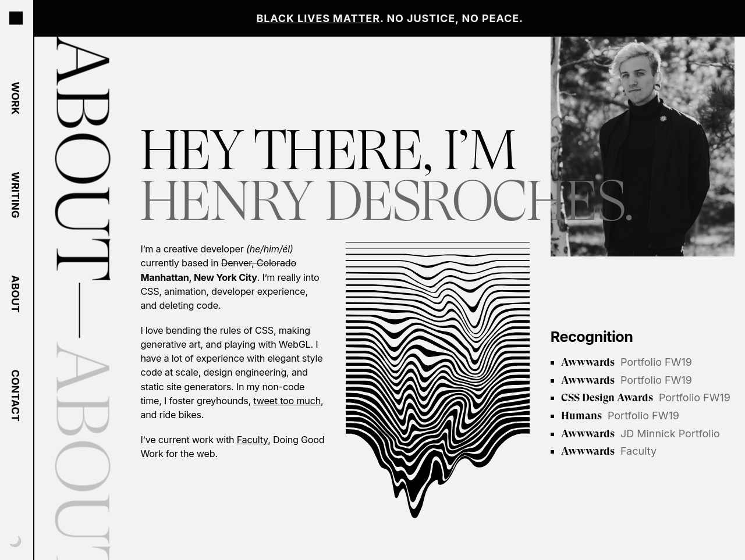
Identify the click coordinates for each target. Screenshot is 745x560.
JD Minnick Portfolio (641, 434)
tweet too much (287, 401)
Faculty (253, 440)
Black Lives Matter (318, 18)
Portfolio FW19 (627, 362)
